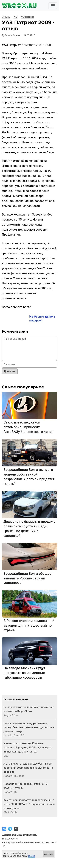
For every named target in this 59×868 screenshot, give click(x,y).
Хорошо (48, 854)
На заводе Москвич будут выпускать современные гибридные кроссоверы (24, 673)
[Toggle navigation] (53, 6)
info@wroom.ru (10, 839)
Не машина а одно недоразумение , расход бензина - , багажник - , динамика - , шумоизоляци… (29, 727)
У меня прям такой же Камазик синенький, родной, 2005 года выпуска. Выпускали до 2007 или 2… (28, 747)
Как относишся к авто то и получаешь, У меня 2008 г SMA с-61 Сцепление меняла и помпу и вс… (29, 804)
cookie (31, 856)
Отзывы (6, 17)
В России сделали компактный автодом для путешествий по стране (29, 625)
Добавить (10, 371)
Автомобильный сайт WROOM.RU (20, 835)
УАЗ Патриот (27, 17)
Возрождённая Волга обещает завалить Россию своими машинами (28, 578)
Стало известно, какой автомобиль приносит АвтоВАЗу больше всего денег (28, 427)
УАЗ (15, 17)
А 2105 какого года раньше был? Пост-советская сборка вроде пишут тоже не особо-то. (28, 768)
